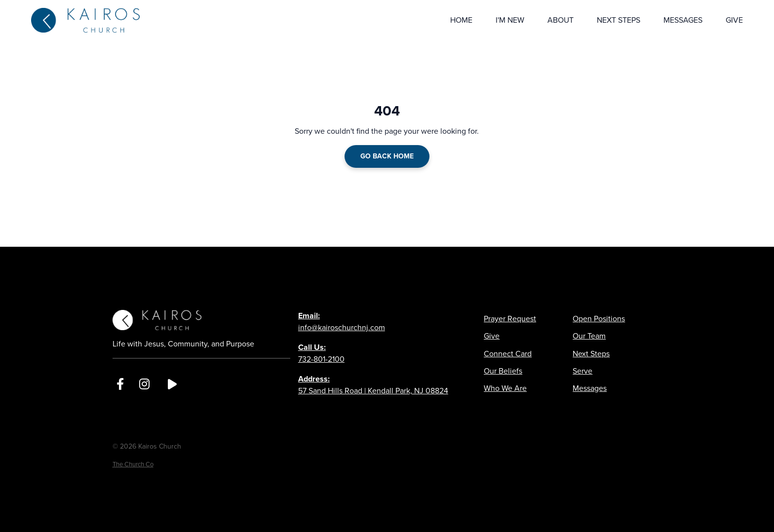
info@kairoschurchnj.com (342, 322)
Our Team (589, 336)
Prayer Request (510, 319)
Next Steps (591, 354)
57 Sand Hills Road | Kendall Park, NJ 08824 (373, 385)
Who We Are (505, 388)
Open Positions (599, 319)
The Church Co (133, 464)
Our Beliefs (503, 371)
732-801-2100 (321, 353)
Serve (582, 371)
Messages (590, 388)
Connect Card (508, 354)
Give (492, 336)
